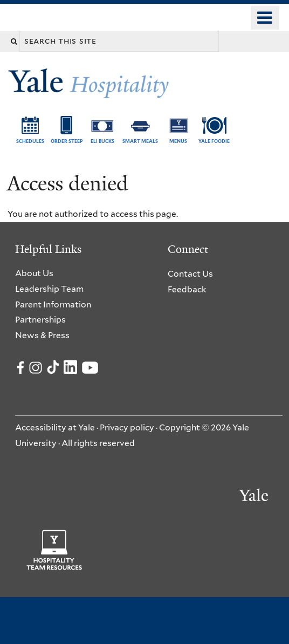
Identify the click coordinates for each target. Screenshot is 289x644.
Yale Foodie (214, 141)
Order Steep (67, 141)
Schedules (30, 141)
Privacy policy (127, 427)
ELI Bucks (102, 141)
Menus (178, 141)
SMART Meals (140, 141)
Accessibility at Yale (55, 427)
